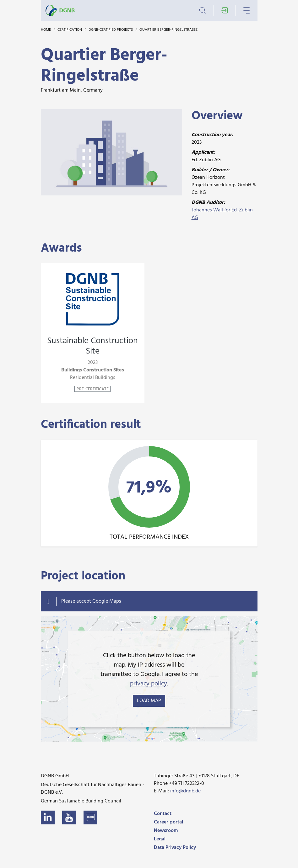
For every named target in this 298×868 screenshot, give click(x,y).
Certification (70, 30)
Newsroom (166, 831)
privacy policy (149, 684)
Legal (160, 839)
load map (149, 701)
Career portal (168, 822)
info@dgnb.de (185, 791)
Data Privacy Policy (175, 848)
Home (46, 30)
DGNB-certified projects (111, 30)
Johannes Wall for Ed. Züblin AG (222, 214)
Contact (163, 814)
